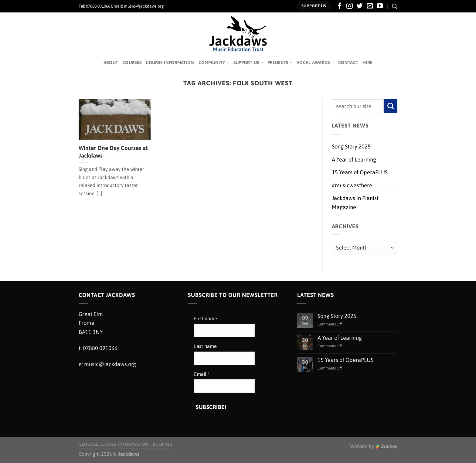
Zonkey (386, 446)
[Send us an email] (370, 6)
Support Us (248, 62)
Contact (348, 62)
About (111, 62)
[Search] (395, 6)
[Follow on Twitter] (360, 6)
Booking (162, 444)
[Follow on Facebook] (340, 6)
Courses (132, 62)
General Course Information (113, 444)
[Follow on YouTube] (380, 6)
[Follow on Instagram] (350, 6)
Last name (205, 346)
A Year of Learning (354, 160)
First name (206, 319)
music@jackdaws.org (110, 364)
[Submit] (391, 106)
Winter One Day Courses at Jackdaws (113, 152)
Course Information (170, 62)
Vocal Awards (315, 62)
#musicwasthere (352, 185)
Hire (367, 62)
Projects (280, 62)
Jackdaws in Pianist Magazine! (355, 203)
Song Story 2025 (351, 146)
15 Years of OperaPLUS (360, 172)
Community (214, 62)
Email (202, 374)
